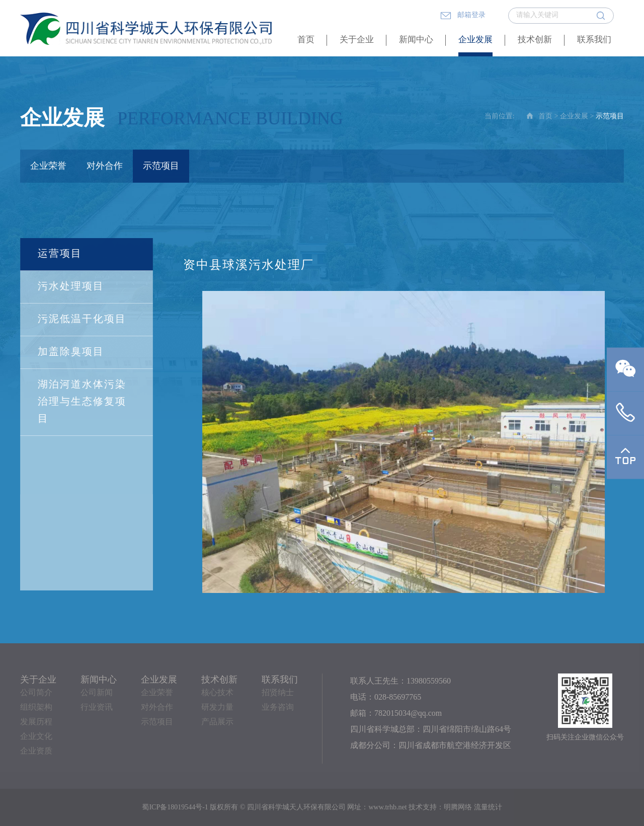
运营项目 (59, 254)
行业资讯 (97, 707)
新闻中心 (416, 40)
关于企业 (357, 40)
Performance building (230, 120)
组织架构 (36, 707)
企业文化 (36, 737)
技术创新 (535, 40)
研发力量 (217, 707)
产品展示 (217, 722)
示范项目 (161, 167)
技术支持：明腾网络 (440, 808)
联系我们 (594, 40)
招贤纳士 (278, 693)
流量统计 (488, 808)
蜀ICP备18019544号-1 (175, 808)
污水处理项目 (70, 287)
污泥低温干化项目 (82, 319)
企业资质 (36, 751)
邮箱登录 (463, 16)
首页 (306, 40)
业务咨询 (278, 707)
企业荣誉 (48, 167)
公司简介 (36, 693)
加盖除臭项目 (70, 352)
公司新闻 (97, 693)
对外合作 (105, 167)
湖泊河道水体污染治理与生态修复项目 (82, 402)
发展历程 (36, 722)
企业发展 (475, 40)
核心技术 (217, 693)
